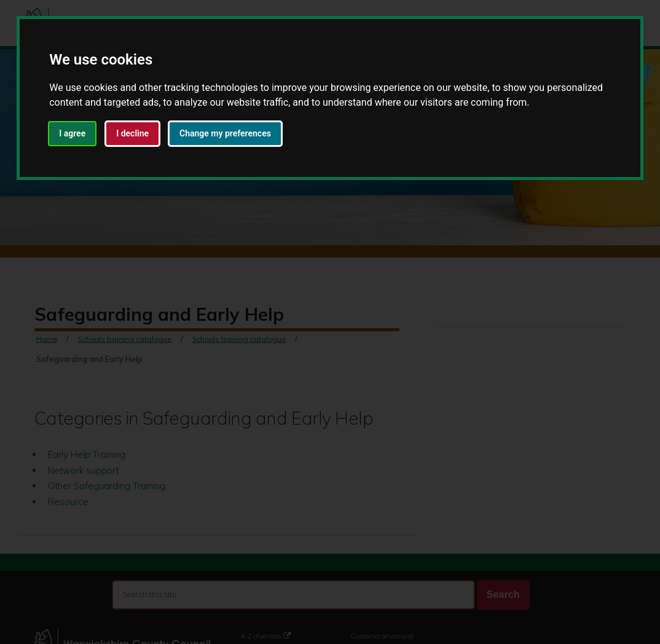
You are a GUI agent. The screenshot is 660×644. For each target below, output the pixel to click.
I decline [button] (132, 133)
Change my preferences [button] (225, 133)
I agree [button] (72, 133)
